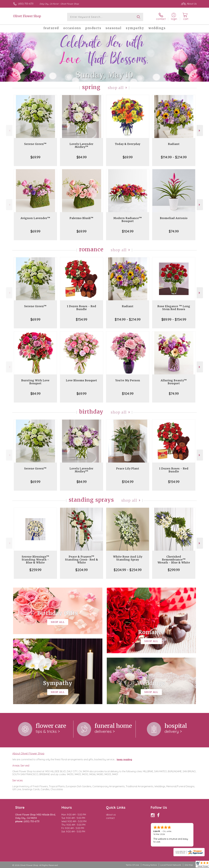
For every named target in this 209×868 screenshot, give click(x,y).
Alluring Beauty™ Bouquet (174, 382)
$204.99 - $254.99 (128, 570)
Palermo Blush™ (82, 218)
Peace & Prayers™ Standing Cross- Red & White (82, 560)
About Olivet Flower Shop (28, 753)
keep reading (124, 759)
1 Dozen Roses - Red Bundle (82, 308)
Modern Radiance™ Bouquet (128, 220)
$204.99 (82, 570)
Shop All (116, 88)
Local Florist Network (171, 865)
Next (200, 131)
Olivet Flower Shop (27, 16)
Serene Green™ (35, 144)
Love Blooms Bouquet (82, 380)
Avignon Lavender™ (35, 218)
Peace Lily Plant (128, 468)
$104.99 (128, 231)
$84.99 (82, 157)
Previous (9, 131)
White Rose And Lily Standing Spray (128, 558)
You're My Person (128, 380)
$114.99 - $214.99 (174, 157)
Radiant (174, 144)
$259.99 (35, 570)
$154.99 (82, 319)
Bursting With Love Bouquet (35, 382)
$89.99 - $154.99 (174, 319)
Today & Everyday (128, 144)
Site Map (189, 865)
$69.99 (35, 157)
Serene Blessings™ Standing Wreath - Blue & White (35, 560)
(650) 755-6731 (26, 4)
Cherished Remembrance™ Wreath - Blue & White (174, 560)
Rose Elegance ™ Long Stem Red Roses (174, 308)
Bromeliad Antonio (174, 218)
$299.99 (174, 570)
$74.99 (174, 231)
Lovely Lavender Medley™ (82, 145)
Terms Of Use (132, 865)
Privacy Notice (150, 865)
